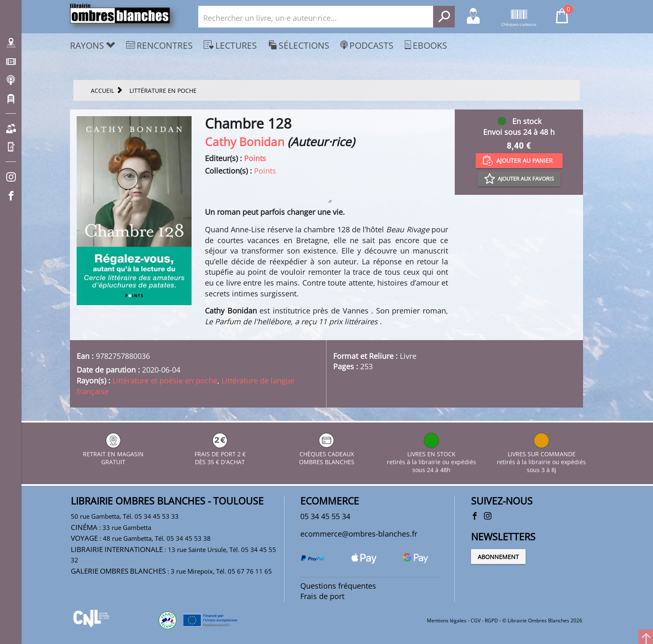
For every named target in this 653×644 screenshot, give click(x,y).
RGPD (491, 620)
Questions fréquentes (338, 586)
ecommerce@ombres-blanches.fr (359, 534)
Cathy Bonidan (245, 142)
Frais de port (322, 596)
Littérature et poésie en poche (165, 380)
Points (255, 158)
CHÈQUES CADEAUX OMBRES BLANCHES (327, 454)
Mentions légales (447, 620)
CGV (476, 620)
